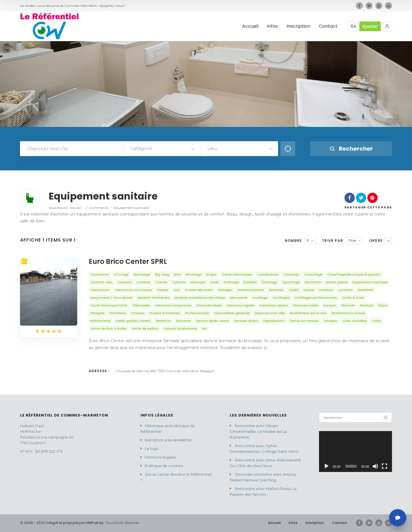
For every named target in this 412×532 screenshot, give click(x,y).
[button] (387, 26)
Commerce (99, 208)
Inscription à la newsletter (168, 440)
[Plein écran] (385, 466)
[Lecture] (326, 466)
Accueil (75, 208)
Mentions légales (161, 457)
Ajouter (370, 26)
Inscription (315, 523)
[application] (355, 452)
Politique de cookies (164, 466)
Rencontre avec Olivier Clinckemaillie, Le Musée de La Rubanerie (258, 431)
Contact (340, 523)
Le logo (152, 449)
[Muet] (375, 466)
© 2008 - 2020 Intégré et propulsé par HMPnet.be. (62, 523)
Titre (352, 241)
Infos (293, 523)
